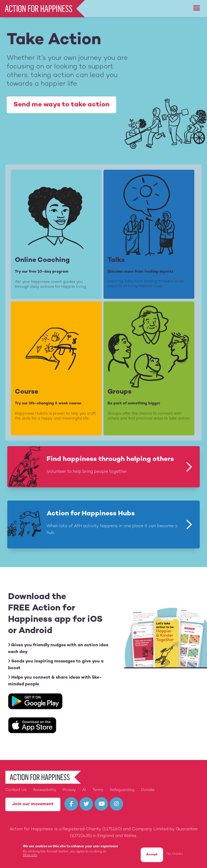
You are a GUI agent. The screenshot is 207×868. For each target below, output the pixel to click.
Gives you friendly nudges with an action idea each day (58, 648)
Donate (148, 790)
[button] (197, 8)
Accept (152, 856)
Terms (98, 790)
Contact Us (16, 790)
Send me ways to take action (61, 105)
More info (30, 857)
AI (84, 790)
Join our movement (33, 804)
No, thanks (175, 855)
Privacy (69, 790)
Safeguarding (122, 790)
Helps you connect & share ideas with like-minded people (55, 681)
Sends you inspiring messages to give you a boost (56, 665)
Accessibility (44, 790)
